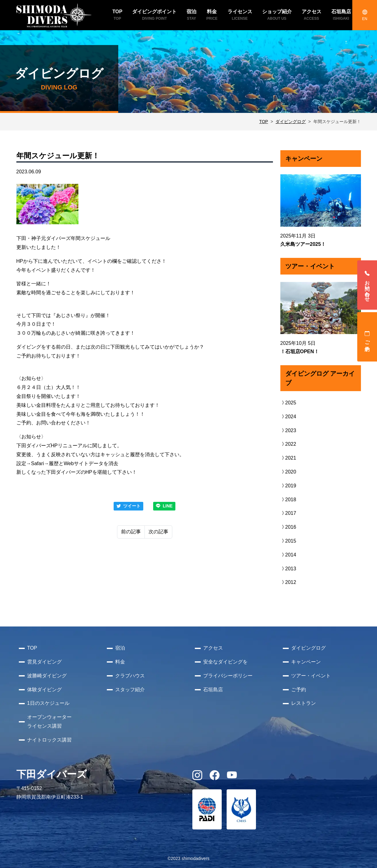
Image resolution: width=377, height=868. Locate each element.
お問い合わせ (367, 285)
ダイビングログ (291, 122)
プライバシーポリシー (228, 676)
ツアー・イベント (311, 676)
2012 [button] (288, 582)
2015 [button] (288, 541)
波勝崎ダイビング (47, 676)
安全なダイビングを (225, 662)
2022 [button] (288, 444)
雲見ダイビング (44, 662)
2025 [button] (288, 403)
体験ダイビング (44, 690)
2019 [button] (288, 486)
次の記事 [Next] (158, 532)
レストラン (304, 703)
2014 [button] (288, 555)
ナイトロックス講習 (49, 740)
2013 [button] (288, 569)
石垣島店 (213, 690)
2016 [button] (288, 527)
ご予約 (367, 337)
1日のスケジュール (48, 703)
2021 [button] (288, 458)
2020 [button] (288, 472)
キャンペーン (306, 662)
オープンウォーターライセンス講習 (49, 721)
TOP (264, 122)
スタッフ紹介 (130, 690)
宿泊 (120, 648)
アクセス (213, 648)
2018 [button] (288, 500)
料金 (120, 662)
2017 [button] (288, 513)
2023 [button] (288, 430)
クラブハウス (130, 676)
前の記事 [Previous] (131, 532)
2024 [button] (288, 417)
